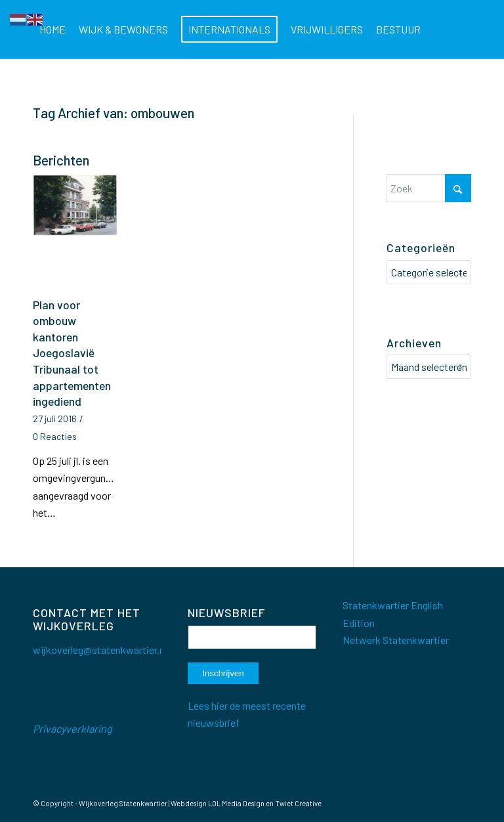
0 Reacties (55, 436)
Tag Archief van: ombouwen (114, 113)
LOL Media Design (236, 803)
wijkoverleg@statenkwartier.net (103, 650)
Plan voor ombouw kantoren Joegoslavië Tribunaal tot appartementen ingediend (72, 353)
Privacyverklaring (73, 728)
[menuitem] (52, 30)
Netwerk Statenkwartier (396, 640)
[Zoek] (152, 89)
